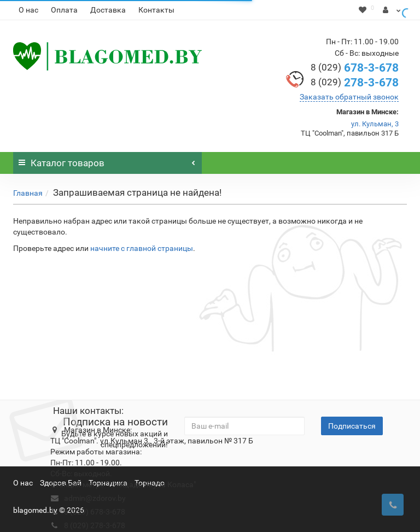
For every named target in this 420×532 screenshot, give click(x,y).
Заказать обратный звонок (349, 97)
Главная (28, 193)
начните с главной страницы (142, 248)
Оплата (64, 10)
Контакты (156, 10)
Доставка (108, 10)
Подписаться (352, 426)
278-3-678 (355, 83)
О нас (28, 10)
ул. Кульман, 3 (375, 124)
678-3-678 (355, 68)
